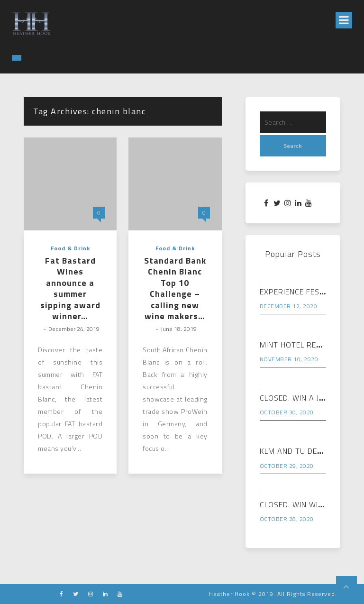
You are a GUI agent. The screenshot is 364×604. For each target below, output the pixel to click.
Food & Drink (70, 248)
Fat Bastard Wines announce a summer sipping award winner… (70, 288)
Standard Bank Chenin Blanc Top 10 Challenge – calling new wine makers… (175, 288)
